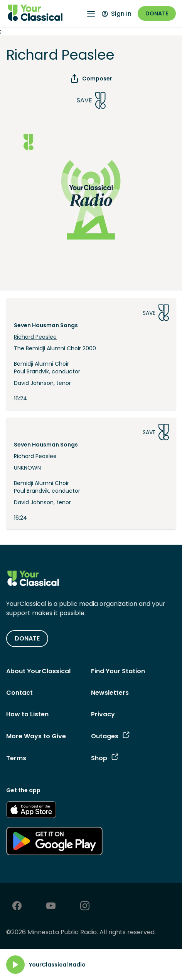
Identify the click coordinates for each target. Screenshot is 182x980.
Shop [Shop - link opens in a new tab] (105, 758)
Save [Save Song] (91, 101)
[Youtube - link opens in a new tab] (51, 907)
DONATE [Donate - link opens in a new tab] (27, 638)
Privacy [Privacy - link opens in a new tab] (103, 714)
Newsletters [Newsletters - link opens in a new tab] (110, 693)
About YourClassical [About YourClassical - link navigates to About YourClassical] (38, 671)
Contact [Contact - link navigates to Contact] (19, 693)
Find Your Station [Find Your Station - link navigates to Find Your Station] (118, 671)
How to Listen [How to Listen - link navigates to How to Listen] (27, 714)
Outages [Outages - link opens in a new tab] (110, 736)
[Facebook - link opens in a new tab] (17, 907)
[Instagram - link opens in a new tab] (85, 907)
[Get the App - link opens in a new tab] (31, 811)
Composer (91, 79)
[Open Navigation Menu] (91, 14)
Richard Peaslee (35, 337)
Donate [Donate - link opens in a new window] (157, 13)
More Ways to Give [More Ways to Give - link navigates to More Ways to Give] (36, 736)
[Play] (15, 965)
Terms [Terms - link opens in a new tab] (16, 758)
